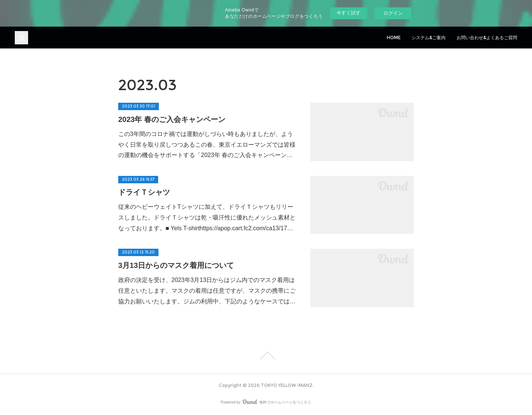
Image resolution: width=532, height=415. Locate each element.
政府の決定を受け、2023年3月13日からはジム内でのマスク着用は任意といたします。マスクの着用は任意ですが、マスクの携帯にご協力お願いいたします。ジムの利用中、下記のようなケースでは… (207, 291)
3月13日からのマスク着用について (176, 265)
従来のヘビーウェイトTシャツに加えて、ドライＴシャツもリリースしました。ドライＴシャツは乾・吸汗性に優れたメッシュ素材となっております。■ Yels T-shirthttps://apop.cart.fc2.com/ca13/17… (207, 217)
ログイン (393, 13)
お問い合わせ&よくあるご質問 (487, 38)
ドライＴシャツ (144, 192)
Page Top (266, 356)
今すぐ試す (349, 13)
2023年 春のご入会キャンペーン (172, 119)
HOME (394, 38)
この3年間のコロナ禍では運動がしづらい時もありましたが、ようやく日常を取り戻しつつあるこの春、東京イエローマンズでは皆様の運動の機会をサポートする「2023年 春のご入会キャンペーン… (207, 145)
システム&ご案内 (429, 38)
